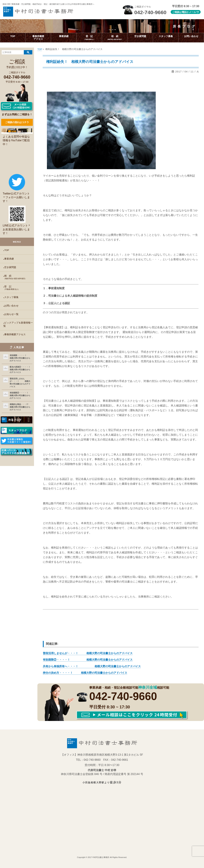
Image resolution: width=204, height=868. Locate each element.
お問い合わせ (11, 306)
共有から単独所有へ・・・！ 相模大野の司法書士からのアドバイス (92, 666)
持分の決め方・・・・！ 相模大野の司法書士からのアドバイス (85, 673)
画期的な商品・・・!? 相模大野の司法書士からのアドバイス (20, 407)
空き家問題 (10, 267)
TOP (7, 250)
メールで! (194, 12)
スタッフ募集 (11, 297)
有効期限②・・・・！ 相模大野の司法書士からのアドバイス (20, 395)
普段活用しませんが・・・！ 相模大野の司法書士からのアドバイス (20, 383)
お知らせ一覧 (11, 314)
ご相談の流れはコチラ (17, 122)
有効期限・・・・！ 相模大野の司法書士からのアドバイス (20, 358)
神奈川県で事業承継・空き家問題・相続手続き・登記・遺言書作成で (48, 4)
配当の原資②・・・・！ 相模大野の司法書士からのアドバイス (20, 369)
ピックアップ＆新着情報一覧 (18, 324)
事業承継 (9, 259)
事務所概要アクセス (15, 334)
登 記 (19, 288)
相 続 (19, 277)
